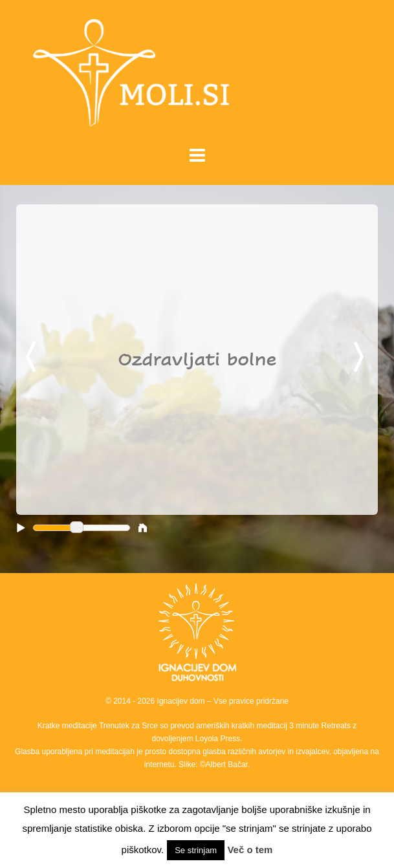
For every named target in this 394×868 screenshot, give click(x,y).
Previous (33, 358)
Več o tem (250, 850)
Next (361, 358)
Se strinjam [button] (196, 850)
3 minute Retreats (321, 726)
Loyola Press (218, 739)
